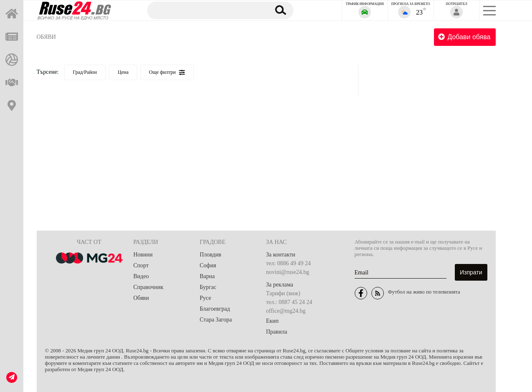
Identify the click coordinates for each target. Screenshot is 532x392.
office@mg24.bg (286, 311)
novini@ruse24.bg (288, 272)
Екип (272, 321)
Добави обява (464, 37)
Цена (123, 72)
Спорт (141, 265)
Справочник (149, 287)
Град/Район (85, 72)
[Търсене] (204, 10)
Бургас (208, 287)
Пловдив (211, 255)
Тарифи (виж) (283, 293)
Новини (143, 255)
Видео (141, 276)
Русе (205, 298)
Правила (277, 332)
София (208, 265)
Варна (207, 276)
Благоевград (215, 309)
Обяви (46, 37)
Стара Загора (216, 320)
